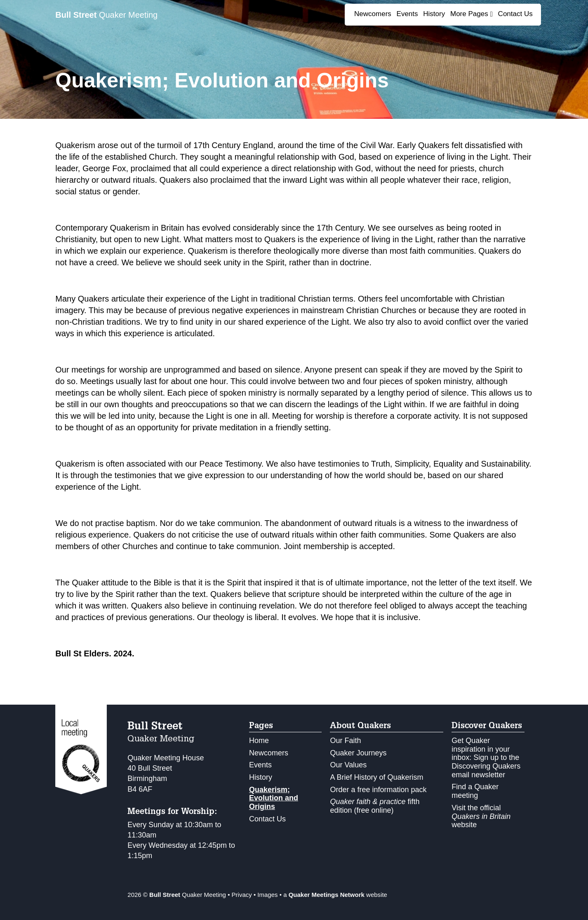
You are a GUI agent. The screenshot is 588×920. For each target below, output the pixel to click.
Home (259, 741)
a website (335, 895)
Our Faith (345, 741)
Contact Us (515, 14)
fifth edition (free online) (375, 806)
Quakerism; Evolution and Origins (274, 798)
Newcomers (373, 14)
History (434, 14)
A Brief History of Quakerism (376, 777)
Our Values (348, 765)
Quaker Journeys (358, 753)
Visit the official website (481, 816)
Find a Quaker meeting (475, 791)
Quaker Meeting (106, 15)
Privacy (242, 895)
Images (267, 895)
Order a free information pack (378, 790)
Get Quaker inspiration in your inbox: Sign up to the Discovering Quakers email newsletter (486, 758)
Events (407, 14)
